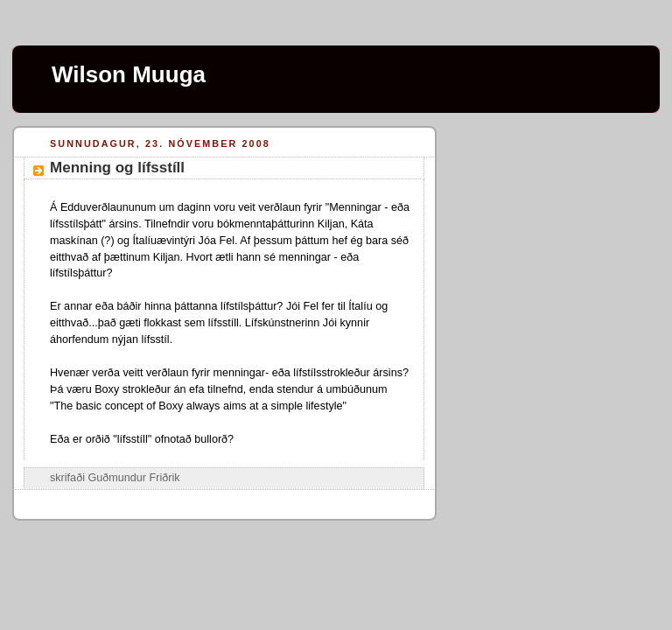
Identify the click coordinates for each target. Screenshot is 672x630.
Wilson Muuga (129, 74)
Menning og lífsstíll (117, 168)
